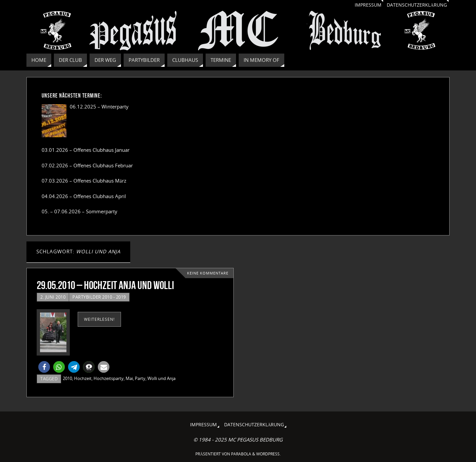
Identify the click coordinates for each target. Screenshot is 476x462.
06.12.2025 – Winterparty (99, 106)
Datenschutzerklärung (417, 5)
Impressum (368, 5)
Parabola (241, 454)
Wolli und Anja (161, 378)
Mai (129, 378)
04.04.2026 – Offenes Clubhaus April (84, 196)
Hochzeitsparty (109, 378)
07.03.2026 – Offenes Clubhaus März (84, 181)
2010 (67, 378)
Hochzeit (83, 378)
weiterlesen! (99, 319)
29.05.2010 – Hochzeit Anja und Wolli (105, 285)
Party (140, 378)
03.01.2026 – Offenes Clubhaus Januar (86, 150)
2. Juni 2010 (53, 297)
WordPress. (268, 454)
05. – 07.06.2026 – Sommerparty (79, 211)
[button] (44, 367)
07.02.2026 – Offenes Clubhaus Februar (87, 165)
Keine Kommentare (208, 273)
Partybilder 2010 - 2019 (99, 297)
